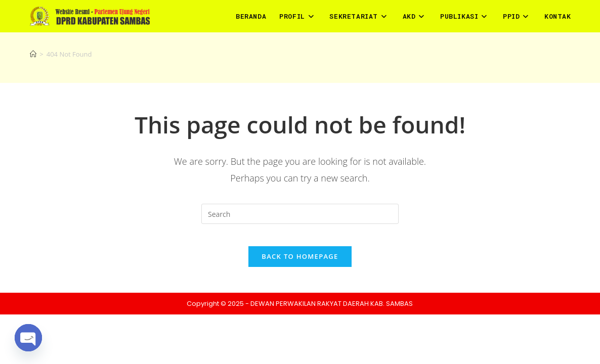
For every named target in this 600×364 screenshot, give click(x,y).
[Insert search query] (300, 214)
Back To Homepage (300, 265)
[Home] (33, 54)
